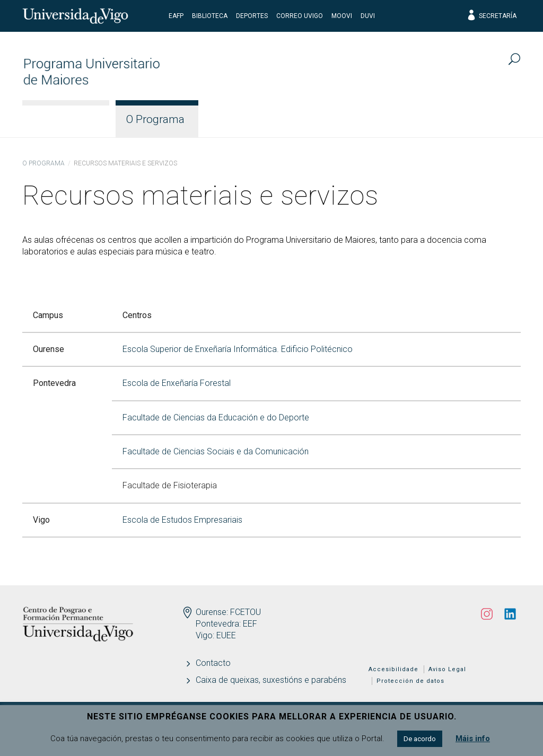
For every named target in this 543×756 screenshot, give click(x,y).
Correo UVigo (300, 16)
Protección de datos (410, 681)
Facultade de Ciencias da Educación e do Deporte (216, 417)
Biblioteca (210, 16)
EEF (250, 624)
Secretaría (491, 16)
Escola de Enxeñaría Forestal (177, 383)
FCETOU (246, 612)
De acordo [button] (420, 739)
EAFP (176, 16)
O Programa (155, 119)
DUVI (368, 16)
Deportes (252, 16)
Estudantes (390, 119)
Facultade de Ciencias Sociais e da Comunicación (216, 451)
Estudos (235, 119)
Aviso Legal (447, 669)
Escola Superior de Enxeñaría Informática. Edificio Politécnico (238, 349)
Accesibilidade (393, 669)
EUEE (226, 635)
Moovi (342, 16)
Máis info (473, 739)
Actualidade (478, 119)
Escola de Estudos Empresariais (182, 520)
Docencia (309, 119)
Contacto (213, 663)
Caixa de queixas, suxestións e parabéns (271, 680)
